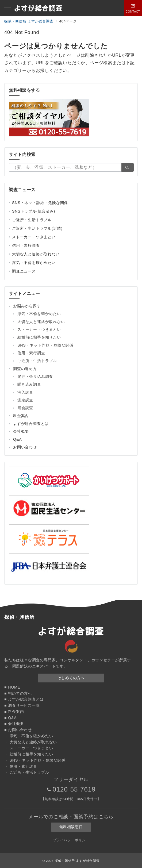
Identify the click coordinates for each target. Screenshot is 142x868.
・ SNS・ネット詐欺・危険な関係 (35, 760)
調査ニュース (24, 271)
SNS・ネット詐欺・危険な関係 (40, 203)
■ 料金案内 (14, 712)
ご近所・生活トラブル (32, 220)
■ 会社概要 (14, 724)
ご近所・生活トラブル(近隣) (37, 228)
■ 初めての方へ (18, 693)
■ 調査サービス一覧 (22, 705)
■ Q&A (11, 718)
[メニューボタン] (8, 8)
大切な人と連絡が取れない (36, 254)
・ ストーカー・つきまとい (29, 748)
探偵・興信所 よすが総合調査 (77, 861)
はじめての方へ (71, 678)
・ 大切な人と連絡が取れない (31, 742)
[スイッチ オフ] (133, 8)
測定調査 (25, 400)
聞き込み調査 (29, 384)
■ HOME (12, 687)
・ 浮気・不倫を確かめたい (29, 736)
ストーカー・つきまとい (34, 237)
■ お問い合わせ (18, 730)
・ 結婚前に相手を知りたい (29, 754)
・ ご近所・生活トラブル (27, 772)
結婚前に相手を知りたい (39, 337)
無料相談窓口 (71, 827)
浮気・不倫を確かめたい (34, 263)
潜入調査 (25, 392)
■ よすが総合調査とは (24, 699)
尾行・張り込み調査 (35, 377)
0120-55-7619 (74, 789)
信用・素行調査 (26, 245)
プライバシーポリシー (71, 840)
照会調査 (25, 408)
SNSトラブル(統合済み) (34, 211)
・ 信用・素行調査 (21, 766)
